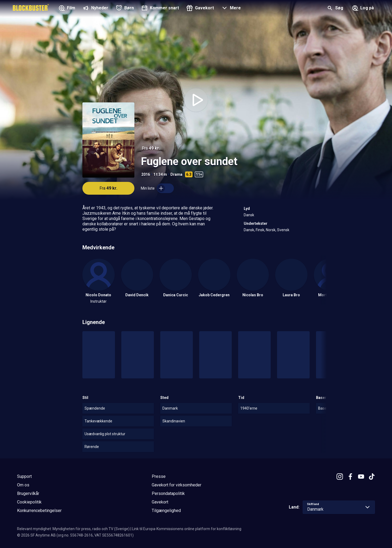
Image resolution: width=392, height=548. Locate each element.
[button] (231, 9)
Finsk (260, 230)
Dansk (249, 215)
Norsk (271, 230)
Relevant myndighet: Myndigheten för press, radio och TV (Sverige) (73, 529)
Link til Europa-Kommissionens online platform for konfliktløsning (187, 529)
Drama (176, 174)
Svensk (283, 230)
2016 (146, 174)
